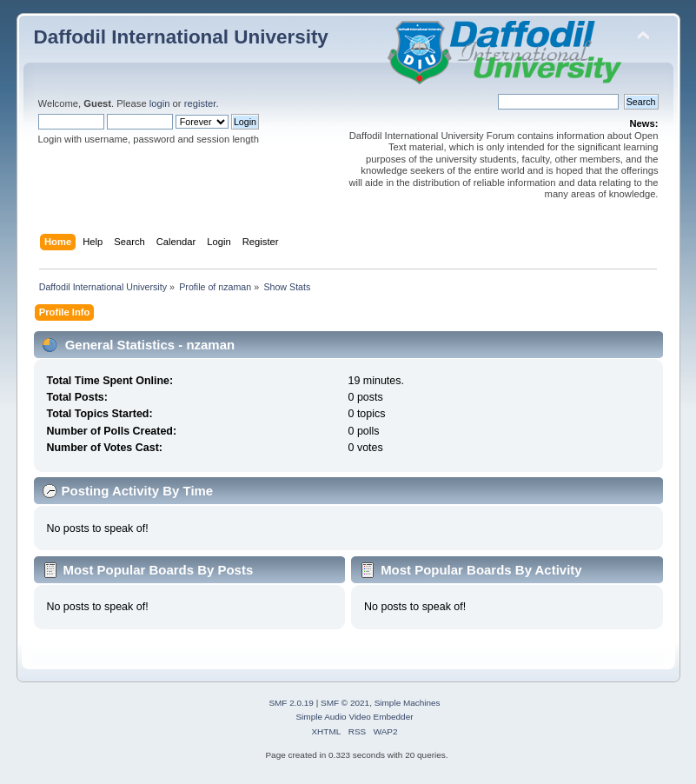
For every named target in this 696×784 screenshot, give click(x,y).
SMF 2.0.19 (291, 703)
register (200, 103)
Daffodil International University (181, 37)
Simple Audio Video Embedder (354, 717)
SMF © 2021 (345, 703)
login (160, 103)
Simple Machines (408, 703)
